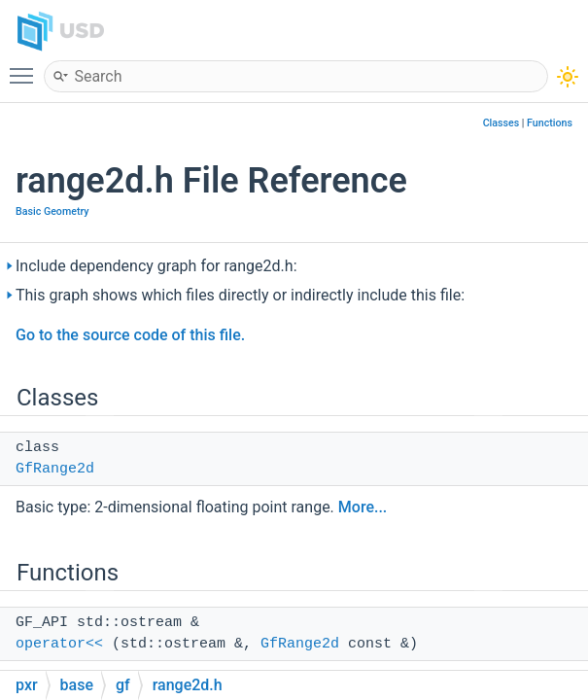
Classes (502, 123)
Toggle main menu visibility (26, 67)
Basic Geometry (52, 211)
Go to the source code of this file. (130, 335)
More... (363, 507)
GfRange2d (55, 469)
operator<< (59, 644)
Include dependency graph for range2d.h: (156, 266)
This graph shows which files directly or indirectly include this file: (240, 295)
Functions (550, 123)
